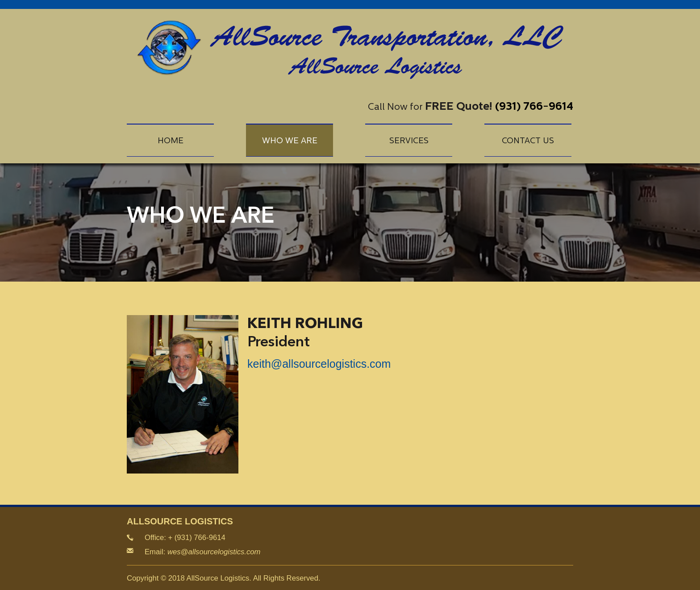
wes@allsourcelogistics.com (214, 552)
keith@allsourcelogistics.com (319, 364)
